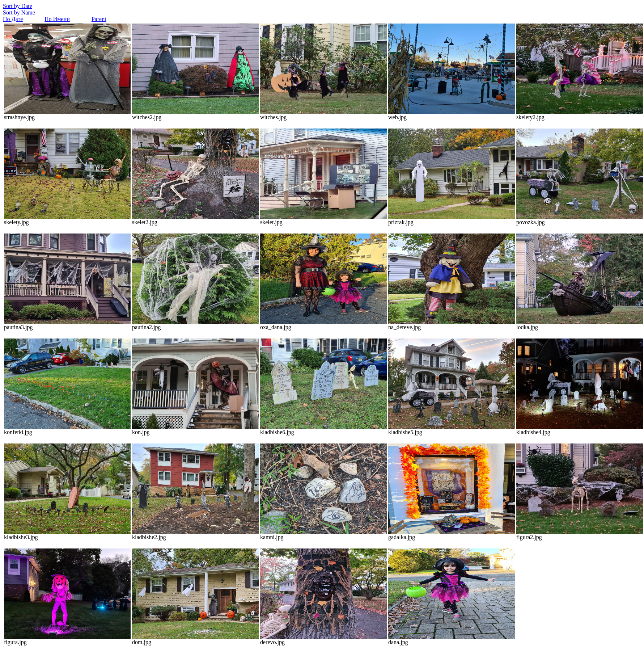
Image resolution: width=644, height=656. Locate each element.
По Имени (57, 19)
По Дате (13, 19)
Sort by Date (18, 6)
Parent (99, 19)
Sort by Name (19, 12)
